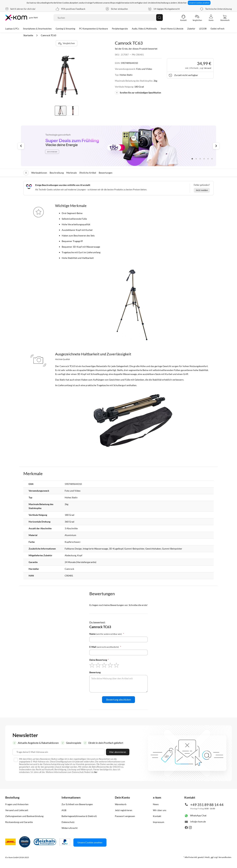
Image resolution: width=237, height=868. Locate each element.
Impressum (159, 822)
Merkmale (72, 173)
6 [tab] (212, 159)
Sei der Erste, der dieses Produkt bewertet (136, 49)
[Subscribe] (118, 752)
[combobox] (108, 18)
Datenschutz (68, 822)
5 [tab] (208, 159)
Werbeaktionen (39, 173)
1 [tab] (192, 159)
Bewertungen (106, 173)
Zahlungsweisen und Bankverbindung (24, 816)
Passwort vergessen (125, 816)
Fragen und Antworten (17, 804)
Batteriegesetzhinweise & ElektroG (79, 816)
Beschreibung (57, 173)
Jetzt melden (202, 190)
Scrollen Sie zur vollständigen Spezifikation (138, 93)
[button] (73, 111)
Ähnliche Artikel (88, 173)
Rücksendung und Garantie (19, 822)
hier (96, 772)
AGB (64, 810)
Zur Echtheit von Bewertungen (77, 804)
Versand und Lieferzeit (17, 810)
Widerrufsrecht (70, 828)
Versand (208, 68)
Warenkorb (121, 804)
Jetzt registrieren (124, 810)
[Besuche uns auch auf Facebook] (186, 828)
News (156, 804)
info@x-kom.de (198, 822)
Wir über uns (160, 810)
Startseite (28, 35)
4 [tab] (204, 159)
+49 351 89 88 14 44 (207, 805)
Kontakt (157, 816)
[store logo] (22, 18)
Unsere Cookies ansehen (199, 3)
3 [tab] (200, 159)
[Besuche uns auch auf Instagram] (190, 828)
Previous (21, 146)
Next (216, 146)
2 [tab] (196, 159)
